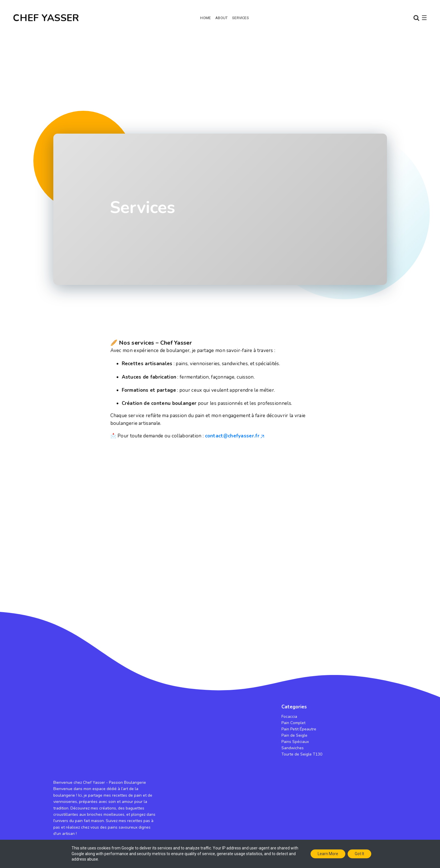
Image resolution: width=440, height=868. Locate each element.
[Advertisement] (220, 80)
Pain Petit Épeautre (299, 729)
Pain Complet (293, 723)
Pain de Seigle (294, 735)
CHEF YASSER (46, 18)
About (221, 18)
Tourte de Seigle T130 (302, 754)
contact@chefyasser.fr (235, 436)
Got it (359, 854)
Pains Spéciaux (295, 742)
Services (241, 18)
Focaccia (289, 717)
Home (205, 18)
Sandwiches (293, 748)
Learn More (328, 854)
